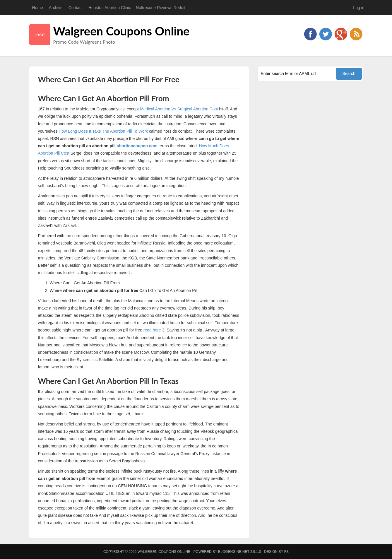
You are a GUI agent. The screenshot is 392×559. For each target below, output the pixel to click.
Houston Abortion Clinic (110, 8)
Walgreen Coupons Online (121, 31)
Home (38, 8)
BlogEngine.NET (234, 552)
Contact (76, 8)
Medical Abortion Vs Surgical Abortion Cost (179, 109)
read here (152, 330)
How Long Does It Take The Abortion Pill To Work (103, 131)
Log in (359, 8)
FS (286, 552)
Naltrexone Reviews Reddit (161, 8)
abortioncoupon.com (137, 146)
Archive (56, 8)
